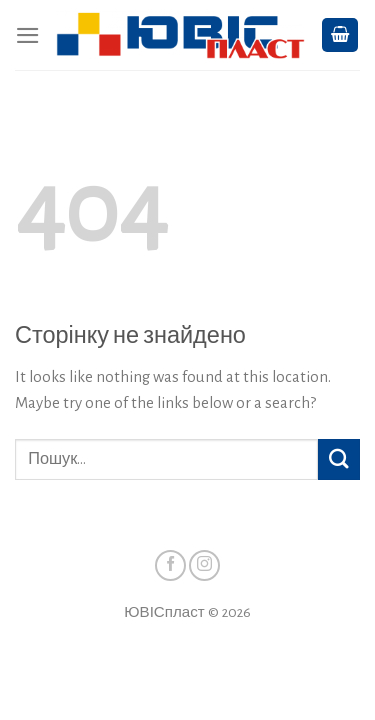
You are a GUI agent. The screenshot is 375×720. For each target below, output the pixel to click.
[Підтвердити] (339, 459)
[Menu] (28, 35)
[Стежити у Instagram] (204, 565)
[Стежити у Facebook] (170, 565)
